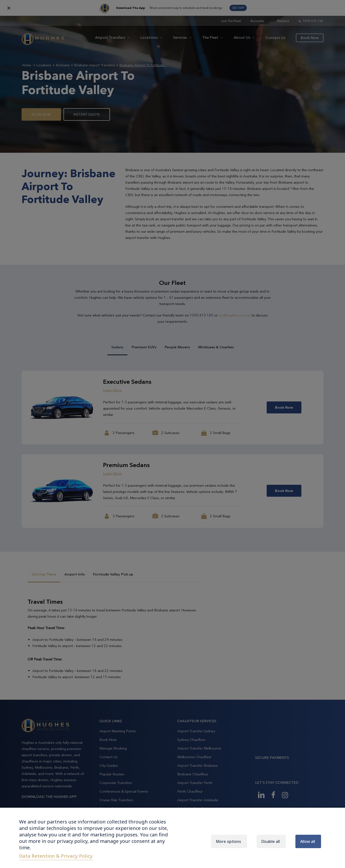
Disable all (271, 841)
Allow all (308, 841)
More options (228, 841)
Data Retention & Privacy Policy (56, 856)
